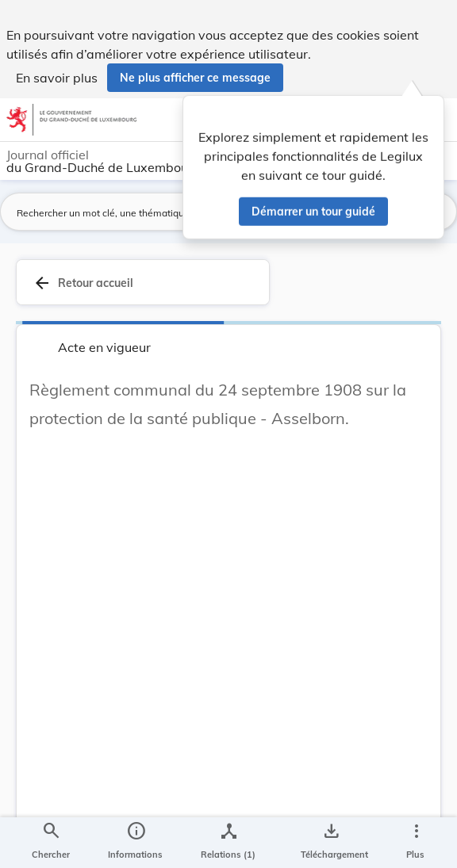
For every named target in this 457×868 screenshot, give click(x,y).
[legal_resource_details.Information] (135, 843)
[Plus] (416, 843)
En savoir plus (57, 78)
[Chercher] (51, 843)
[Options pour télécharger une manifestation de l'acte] (331, 843)
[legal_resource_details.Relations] (228, 843)
